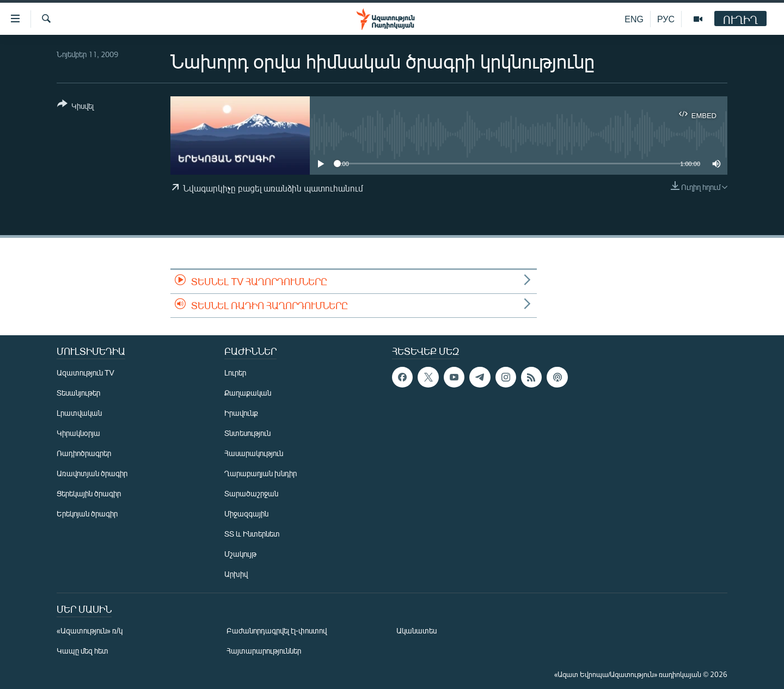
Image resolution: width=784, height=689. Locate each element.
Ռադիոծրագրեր (84, 453)
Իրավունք (241, 413)
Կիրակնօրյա (78, 433)
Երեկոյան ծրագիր (87, 513)
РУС (666, 19)
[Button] (75, 107)
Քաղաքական (248, 393)
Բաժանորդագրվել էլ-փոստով (277, 630)
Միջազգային (246, 513)
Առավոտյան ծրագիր (92, 473)
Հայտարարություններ (264, 651)
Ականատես (416, 630)
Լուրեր (235, 373)
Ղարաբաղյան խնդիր (261, 473)
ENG (634, 19)
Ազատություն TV (85, 373)
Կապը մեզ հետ (82, 651)
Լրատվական (79, 413)
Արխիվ (236, 574)
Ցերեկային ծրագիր (89, 493)
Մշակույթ (240, 554)
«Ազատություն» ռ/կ (90, 630)
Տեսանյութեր (78, 393)
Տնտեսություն (247, 433)
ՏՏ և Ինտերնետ (252, 534)
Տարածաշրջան (251, 493)
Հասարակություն (254, 453)
